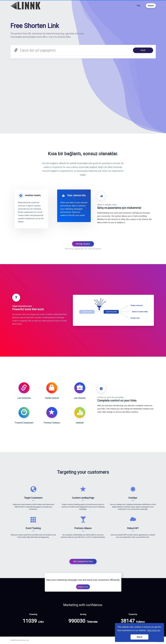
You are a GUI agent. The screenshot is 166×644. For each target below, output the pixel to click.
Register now (83, 587)
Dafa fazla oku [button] (154, 630)
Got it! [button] (139, 637)
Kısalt (143, 50)
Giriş (138, 6)
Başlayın (151, 6)
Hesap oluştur (83, 244)
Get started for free (83, 561)
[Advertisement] (83, 82)
